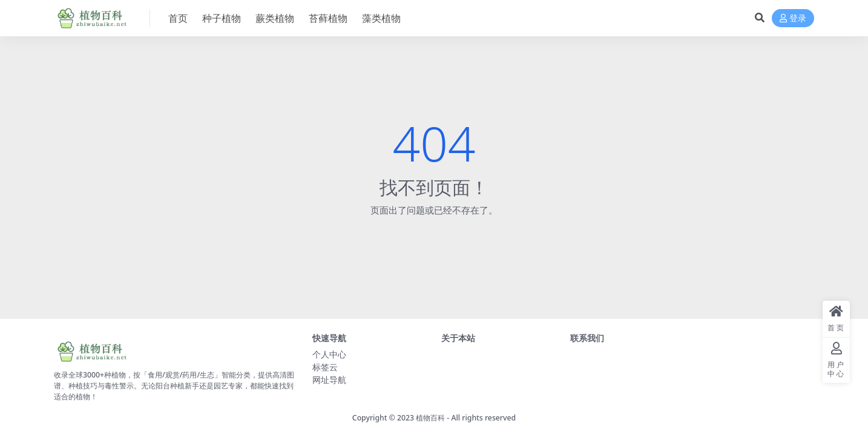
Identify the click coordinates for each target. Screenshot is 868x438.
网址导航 (329, 380)
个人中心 (329, 354)
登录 (793, 18)
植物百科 (430, 418)
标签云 (325, 367)
